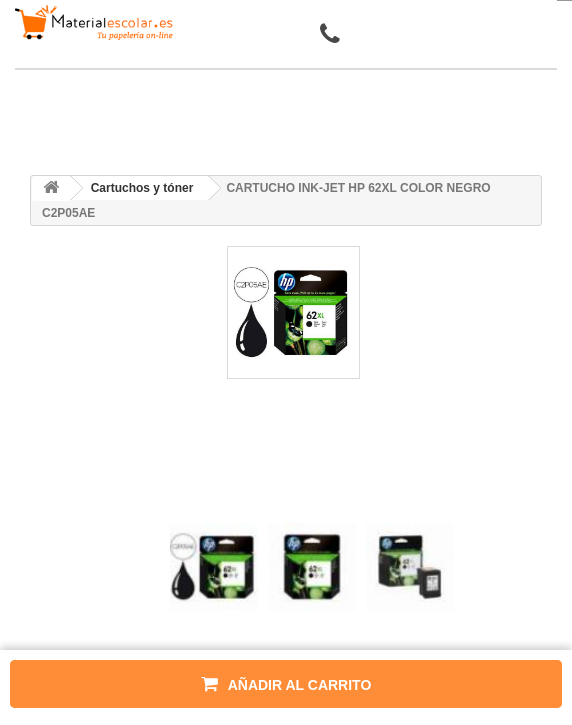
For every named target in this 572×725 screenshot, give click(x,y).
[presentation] (177, 505)
